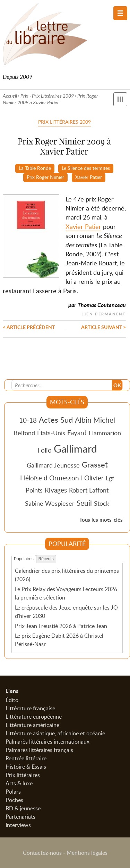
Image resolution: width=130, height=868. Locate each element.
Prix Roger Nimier (45, 177)
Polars (13, 792)
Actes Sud (56, 420)
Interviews (18, 825)
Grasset (95, 464)
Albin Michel (95, 420)
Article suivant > (103, 327)
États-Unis (51, 433)
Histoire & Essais (26, 767)
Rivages (56, 490)
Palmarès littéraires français (39, 750)
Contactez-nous (42, 853)
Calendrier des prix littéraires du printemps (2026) (67, 575)
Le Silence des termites (86, 168)
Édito (12, 700)
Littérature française (30, 708)
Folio (45, 450)
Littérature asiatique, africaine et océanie (55, 733)
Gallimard (75, 448)
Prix (24, 96)
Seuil (84, 503)
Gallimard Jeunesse (53, 465)
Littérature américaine (32, 725)
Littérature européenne (34, 717)
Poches (14, 800)
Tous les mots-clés (101, 520)
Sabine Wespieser (50, 503)
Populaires (24, 559)
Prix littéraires (23, 775)
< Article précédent (29, 327)
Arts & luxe (19, 783)
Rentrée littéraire (26, 758)
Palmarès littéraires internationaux (47, 742)
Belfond (24, 433)
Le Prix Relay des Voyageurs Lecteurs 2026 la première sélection (66, 593)
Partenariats (20, 817)
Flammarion (105, 433)
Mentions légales (87, 853)
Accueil (10, 96)
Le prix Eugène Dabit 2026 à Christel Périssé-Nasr (59, 640)
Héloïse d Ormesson (50, 478)
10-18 (28, 420)
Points (34, 490)
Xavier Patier (89, 177)
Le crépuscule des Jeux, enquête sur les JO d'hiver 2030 (66, 612)
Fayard (77, 433)
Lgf (110, 478)
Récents (46, 559)
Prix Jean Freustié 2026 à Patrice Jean (61, 626)
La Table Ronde (35, 168)
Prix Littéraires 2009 (53, 96)
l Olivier (92, 478)
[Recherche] (62, 385)
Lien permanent (104, 313)
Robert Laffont (89, 490)
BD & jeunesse (23, 808)
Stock (102, 503)
